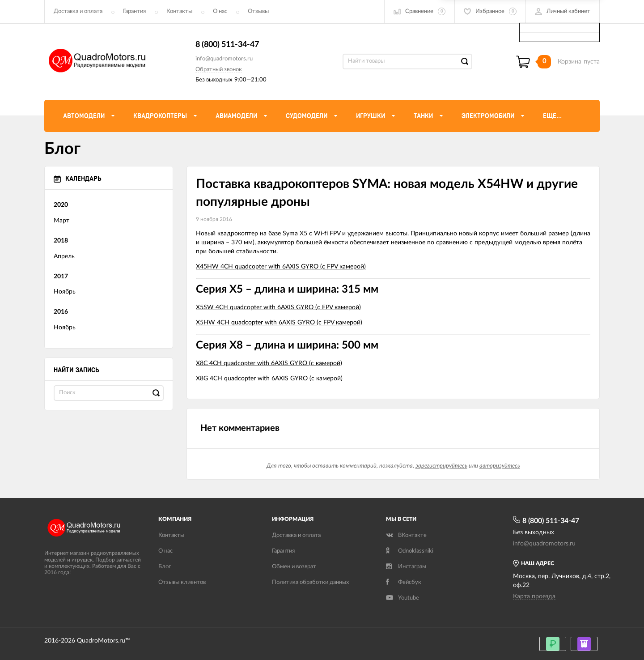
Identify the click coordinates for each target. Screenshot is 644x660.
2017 (61, 277)
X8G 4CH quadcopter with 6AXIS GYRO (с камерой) (269, 379)
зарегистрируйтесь (441, 466)
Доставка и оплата (78, 11)
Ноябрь (65, 292)
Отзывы (258, 11)
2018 (61, 241)
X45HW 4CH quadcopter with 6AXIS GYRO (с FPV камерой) (281, 267)
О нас (220, 11)
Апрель (64, 256)
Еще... (552, 116)
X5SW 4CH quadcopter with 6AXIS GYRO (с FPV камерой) (278, 307)
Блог (165, 567)
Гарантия (134, 11)
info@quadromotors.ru (224, 59)
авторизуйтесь (500, 466)
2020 (61, 205)
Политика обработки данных (310, 582)
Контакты (179, 11)
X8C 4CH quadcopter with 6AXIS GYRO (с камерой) (269, 363)
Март (61, 221)
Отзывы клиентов (182, 582)
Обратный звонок (219, 70)
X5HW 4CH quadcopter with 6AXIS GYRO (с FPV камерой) (279, 323)
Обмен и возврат (294, 567)
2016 (61, 312)
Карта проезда (534, 596)
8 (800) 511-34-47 (227, 45)
